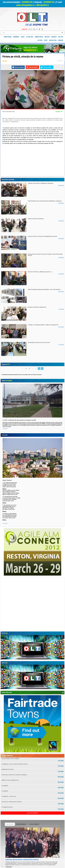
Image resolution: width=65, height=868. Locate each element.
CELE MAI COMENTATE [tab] (34, 824)
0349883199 (27, 2)
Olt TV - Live (32, 29)
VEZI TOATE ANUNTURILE (32, 813)
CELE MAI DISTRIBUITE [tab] (21, 824)
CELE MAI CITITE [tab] (10, 824)
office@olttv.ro (42, 5)
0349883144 (49, 2)
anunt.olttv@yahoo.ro (26, 5)
